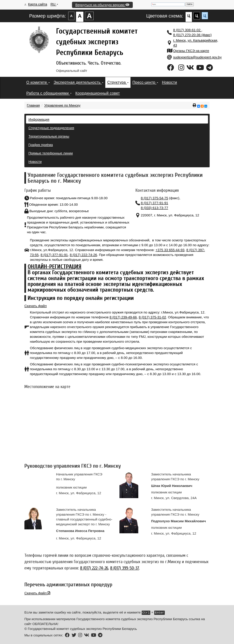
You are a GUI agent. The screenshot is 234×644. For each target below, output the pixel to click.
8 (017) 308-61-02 (187, 30)
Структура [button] (118, 82)
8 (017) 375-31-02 (152, 317)
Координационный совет (98, 93)
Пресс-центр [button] (145, 82)
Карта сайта (38, 4)
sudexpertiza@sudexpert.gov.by (198, 57)
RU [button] (54, 4)
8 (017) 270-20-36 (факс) (192, 35)
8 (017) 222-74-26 (83, 255)
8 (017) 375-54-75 (155, 198)
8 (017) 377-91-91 (155, 203)
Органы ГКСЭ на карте (191, 51)
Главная (33, 105)
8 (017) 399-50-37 (125, 568)
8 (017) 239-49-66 (123, 317)
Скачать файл (36, 306)
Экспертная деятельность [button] (78, 82)
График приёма (41, 145)
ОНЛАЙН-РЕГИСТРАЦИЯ (55, 267)
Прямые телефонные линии (51, 153)
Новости (170, 82)
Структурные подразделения (51, 128)
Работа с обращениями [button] (49, 93)
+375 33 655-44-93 (170, 250)
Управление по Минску (62, 105)
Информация (39, 119)
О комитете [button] (38, 82)
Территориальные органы (49, 136)
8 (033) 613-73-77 (155, 208)
